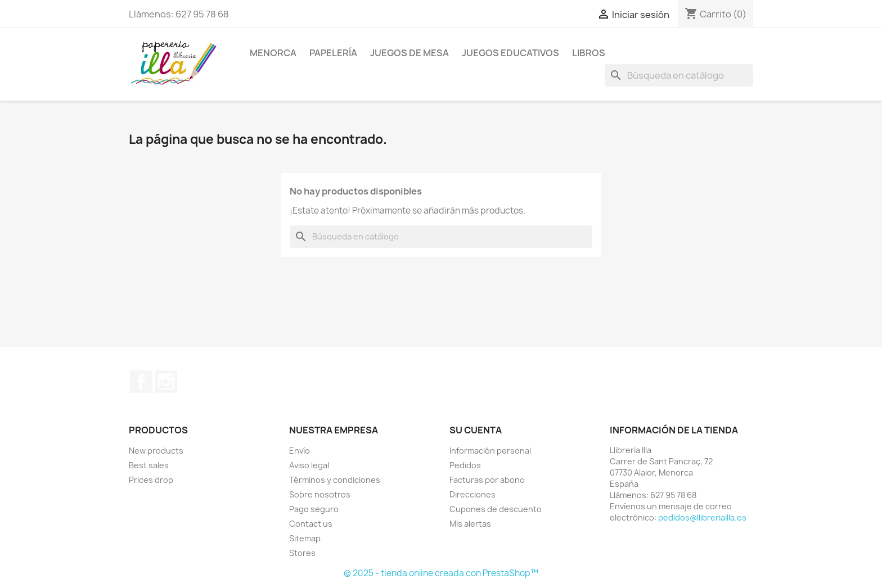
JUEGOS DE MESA (409, 53)
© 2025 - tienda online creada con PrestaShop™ (441, 573)
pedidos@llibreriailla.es (702, 517)
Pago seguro (314, 509)
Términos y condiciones (335, 480)
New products (156, 451)
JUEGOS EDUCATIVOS (510, 53)
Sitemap (305, 538)
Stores (302, 553)
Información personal (490, 451)
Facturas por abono (487, 480)
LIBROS (589, 53)
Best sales (149, 465)
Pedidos (465, 465)
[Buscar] (679, 75)
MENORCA (273, 53)
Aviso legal (309, 465)
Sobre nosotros (320, 494)
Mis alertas (470, 524)
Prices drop (151, 480)
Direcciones (472, 494)
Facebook (141, 382)
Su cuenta (476, 430)
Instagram (166, 382)
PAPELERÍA (333, 53)
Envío (300, 451)
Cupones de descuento (496, 509)
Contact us (311, 524)
